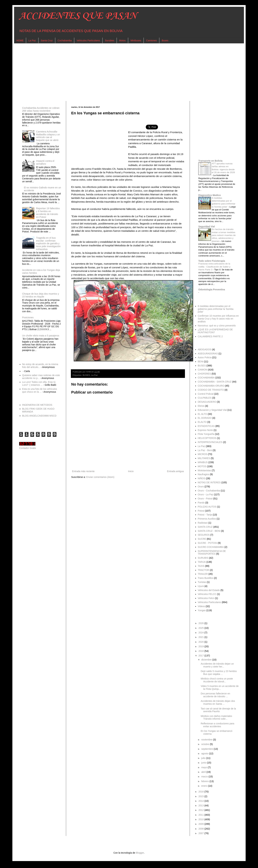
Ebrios (201, 406)
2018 (201, 651)
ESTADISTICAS (206, 426)
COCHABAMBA (206, 378)
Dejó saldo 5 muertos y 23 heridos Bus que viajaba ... (219, 673)
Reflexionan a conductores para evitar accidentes (217, 725)
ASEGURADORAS (208, 354)
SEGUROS (204, 535)
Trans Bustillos (206, 578)
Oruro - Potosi (205, 499)
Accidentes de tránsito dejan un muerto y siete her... (217, 665)
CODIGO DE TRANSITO (211, 390)
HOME (20, 40)
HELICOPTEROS (207, 438)
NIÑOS (202, 478)
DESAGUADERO (207, 402)
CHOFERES (204, 374)
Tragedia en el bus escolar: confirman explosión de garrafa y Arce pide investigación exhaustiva (48, 244)
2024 (201, 633)
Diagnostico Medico (210, 195)
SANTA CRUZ (205, 527)
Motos (122, 40)
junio (204, 763)
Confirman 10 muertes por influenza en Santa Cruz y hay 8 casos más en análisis (218, 319)
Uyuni (201, 586)
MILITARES (204, 458)
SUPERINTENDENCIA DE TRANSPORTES (212, 552)
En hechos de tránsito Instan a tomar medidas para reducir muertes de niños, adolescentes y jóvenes (224, 235)
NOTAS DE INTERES (209, 482)
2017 (201, 656)
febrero (205, 781)
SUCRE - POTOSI (207, 543)
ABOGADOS (205, 349)
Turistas (202, 582)
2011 (201, 815)
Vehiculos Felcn (206, 598)
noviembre (207, 740)
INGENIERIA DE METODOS (37, 405)
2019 (201, 646)
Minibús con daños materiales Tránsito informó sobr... (216, 717)
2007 (201, 833)
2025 (201, 628)
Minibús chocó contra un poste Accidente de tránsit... (217, 680)
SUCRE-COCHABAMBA (211, 547)
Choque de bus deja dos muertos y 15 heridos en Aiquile (41, 295)
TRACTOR (204, 570)
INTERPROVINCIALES (210, 442)
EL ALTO (202, 414)
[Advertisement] (121, 72)
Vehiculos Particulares (88, 40)
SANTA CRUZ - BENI (209, 531)
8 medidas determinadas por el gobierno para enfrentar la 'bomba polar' (216, 309)
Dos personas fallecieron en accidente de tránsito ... (215, 695)
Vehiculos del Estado (209, 590)
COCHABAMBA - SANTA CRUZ (215, 382)
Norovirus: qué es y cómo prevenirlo (217, 326)
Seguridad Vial (207, 226)
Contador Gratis (28, 448)
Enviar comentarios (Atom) (100, 477)
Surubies (110, 40)
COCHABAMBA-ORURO (211, 386)
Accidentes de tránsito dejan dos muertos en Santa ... (218, 702)
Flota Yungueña (206, 434)
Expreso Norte (205, 430)
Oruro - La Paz (206, 494)
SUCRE (202, 539)
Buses (165, 40)
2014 (201, 801)
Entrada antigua (175, 471)
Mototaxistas (205, 470)
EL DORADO (205, 418)
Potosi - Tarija (205, 515)
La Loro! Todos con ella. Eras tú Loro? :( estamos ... (39, 383)
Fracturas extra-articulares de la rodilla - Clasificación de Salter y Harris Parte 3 (214, 267)
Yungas (202, 610)
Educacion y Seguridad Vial (212, 410)
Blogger (140, 853)
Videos (201, 606)
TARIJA (202, 562)
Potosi (201, 511)
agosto (205, 753)
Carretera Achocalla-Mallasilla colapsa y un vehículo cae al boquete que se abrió (48, 136)
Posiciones (28, 317)
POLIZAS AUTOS (207, 507)
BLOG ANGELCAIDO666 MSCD (39, 416)
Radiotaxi (203, 523)
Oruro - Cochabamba (209, 491)
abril (204, 772)
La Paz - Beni (205, 450)
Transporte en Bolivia (210, 161)
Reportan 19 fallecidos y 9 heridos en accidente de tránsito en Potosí (48, 213)
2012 (201, 810)
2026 (201, 623)
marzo (205, 777)
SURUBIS (203, 558)
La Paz (32, 40)
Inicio (131, 471)
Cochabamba (65, 40)
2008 (201, 829)
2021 (201, 637)
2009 (201, 824)
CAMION (203, 370)
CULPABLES (205, 398)
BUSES (86, 375)
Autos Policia (205, 357)
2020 (201, 642)
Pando (201, 503)
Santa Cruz (47, 40)
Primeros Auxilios (207, 519)
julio (204, 758)
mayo (204, 767)
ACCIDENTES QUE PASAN (78, 16)
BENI (201, 361)
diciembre (207, 660)
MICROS (203, 454)
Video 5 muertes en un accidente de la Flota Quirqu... (220, 688)
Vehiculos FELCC (207, 594)
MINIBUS (203, 462)
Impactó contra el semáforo (45, 162)
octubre (206, 744)
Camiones (151, 40)
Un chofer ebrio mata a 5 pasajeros (41, 336)
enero (205, 786)
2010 (201, 819)
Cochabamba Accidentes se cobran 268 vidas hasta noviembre (41, 109)
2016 (201, 792)
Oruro (201, 487)
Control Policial (206, 394)
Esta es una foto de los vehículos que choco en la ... (40, 390)
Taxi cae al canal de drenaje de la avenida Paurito (218, 710)
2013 (201, 805)
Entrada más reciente (83, 471)
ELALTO (202, 422)
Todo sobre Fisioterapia (212, 261)
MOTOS (202, 466)
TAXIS (201, 566)
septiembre (207, 749)
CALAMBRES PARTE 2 (210, 336)
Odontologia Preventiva (212, 290)
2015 (201, 796)
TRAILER (203, 574)
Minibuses (136, 40)
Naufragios (204, 474)
